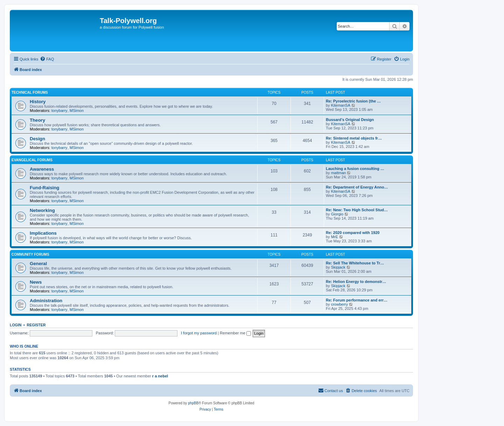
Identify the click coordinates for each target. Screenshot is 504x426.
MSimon (77, 111)
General (38, 264)
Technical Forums (30, 93)
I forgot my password (199, 333)
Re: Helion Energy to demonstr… (356, 282)
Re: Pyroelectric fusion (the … (353, 101)
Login (16, 325)
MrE (335, 237)
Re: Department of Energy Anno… (357, 187)
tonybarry (59, 111)
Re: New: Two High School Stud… (357, 210)
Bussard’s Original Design (350, 120)
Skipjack (338, 267)
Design (37, 139)
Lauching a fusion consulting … (355, 169)
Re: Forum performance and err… (357, 300)
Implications (43, 233)
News (36, 282)
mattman (339, 173)
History (38, 102)
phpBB (193, 403)
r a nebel (160, 376)
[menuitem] (47, 59)
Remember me (235, 333)
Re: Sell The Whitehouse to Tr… (355, 263)
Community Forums (30, 254)
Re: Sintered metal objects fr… (354, 138)
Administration (46, 301)
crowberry (339, 304)
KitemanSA (341, 105)
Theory (37, 120)
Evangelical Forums (32, 160)
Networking (42, 210)
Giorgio (337, 214)
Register (36, 325)
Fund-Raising (44, 188)
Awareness (42, 169)
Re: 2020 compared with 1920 (353, 233)
